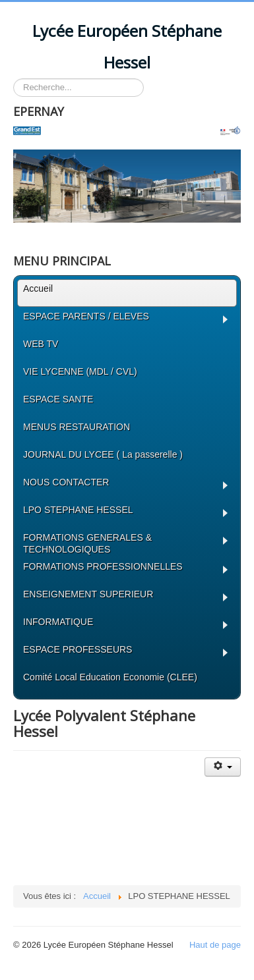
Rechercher (14, 79)
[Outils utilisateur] (223, 767)
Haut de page (215, 945)
